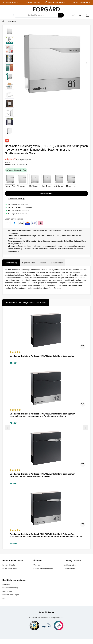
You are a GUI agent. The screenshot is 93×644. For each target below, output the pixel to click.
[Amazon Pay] (8, 223)
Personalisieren (46, 194)
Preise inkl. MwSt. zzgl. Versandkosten (16, 164)
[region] (46, 82)
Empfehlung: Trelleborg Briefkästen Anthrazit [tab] (26, 303)
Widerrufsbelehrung (10, 587)
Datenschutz (7, 591)
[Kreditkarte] (28, 223)
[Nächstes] (86, 63)
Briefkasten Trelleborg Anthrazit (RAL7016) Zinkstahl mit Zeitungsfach (42, 356)
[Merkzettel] (73, 15)
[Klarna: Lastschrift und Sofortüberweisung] (34, 223)
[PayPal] (15, 223)
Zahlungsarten (70, 565)
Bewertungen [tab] (57, 263)
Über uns (37, 565)
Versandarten (70, 568)
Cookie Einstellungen (11, 594)
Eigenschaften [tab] (29, 263)
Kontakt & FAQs (9, 565)
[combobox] (36, 15)
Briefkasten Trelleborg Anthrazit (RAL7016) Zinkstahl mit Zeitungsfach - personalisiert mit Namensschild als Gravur (43, 475)
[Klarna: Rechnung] (41, 223)
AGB (4, 598)
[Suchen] (61, 15)
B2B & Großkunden (10, 568)
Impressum (7, 584)
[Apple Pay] (21, 223)
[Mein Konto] (80, 15)
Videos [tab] (43, 263)
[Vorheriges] (18, 63)
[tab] (11, 263)
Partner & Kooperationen (43, 568)
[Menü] (5, 15)
